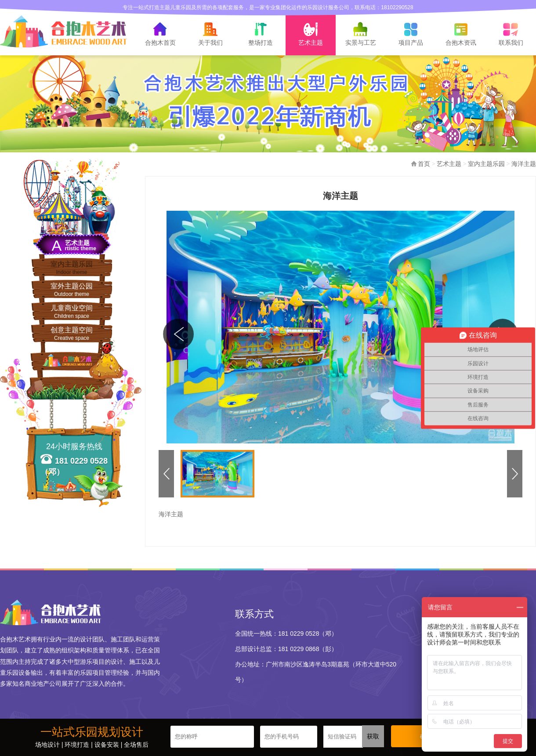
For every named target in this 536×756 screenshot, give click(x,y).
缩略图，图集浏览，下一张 (513, 474)
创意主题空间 (72, 334)
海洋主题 (524, 164)
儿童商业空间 (72, 312)
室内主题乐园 (72, 268)
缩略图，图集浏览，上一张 (165, 474)
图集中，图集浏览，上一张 (178, 331)
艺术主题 (449, 164)
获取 (373, 736)
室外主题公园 (72, 290)
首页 (424, 164)
